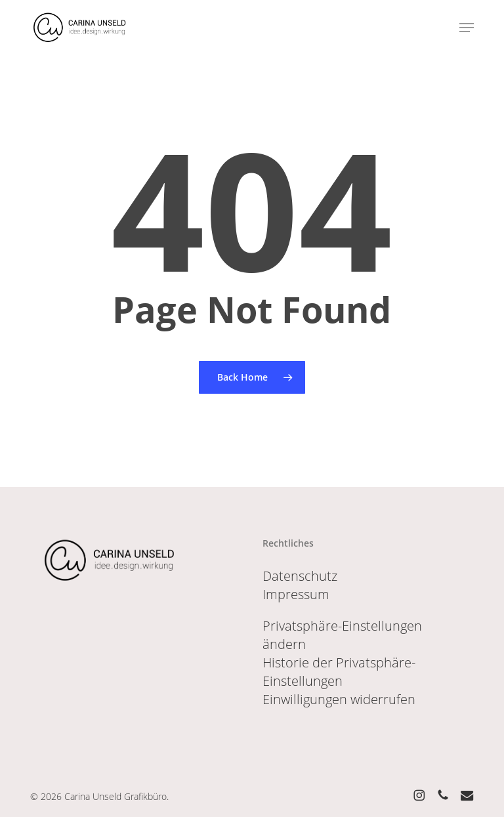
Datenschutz (300, 576)
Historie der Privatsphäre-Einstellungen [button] (339, 672)
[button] (467, 28)
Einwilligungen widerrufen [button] (339, 699)
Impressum (296, 594)
